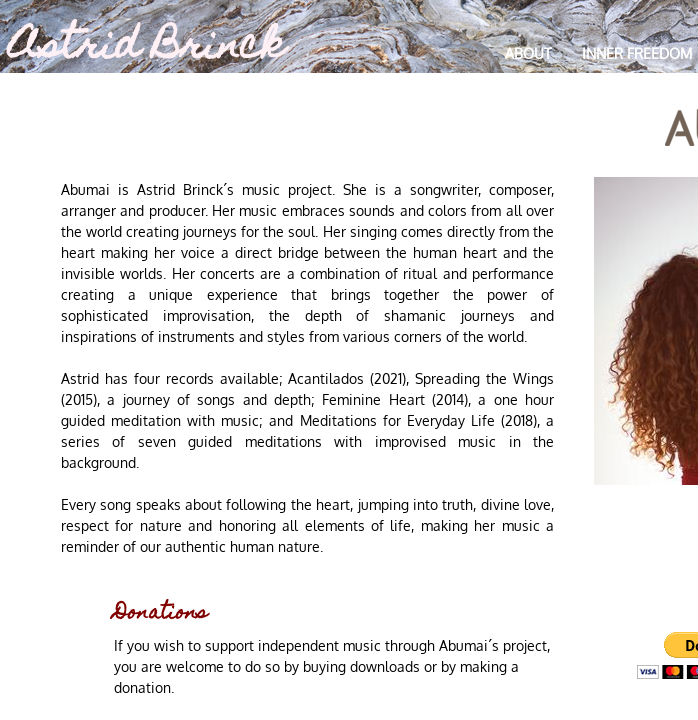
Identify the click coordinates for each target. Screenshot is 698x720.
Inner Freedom (637, 53)
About (528, 53)
